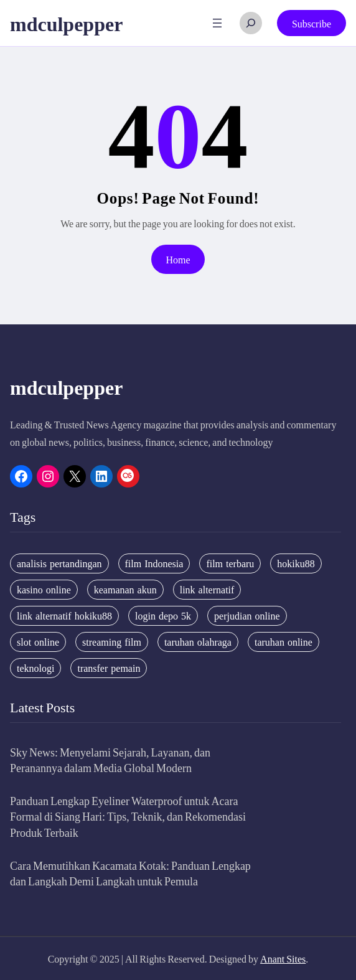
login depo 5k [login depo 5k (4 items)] (163, 616)
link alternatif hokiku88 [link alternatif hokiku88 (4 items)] (64, 616)
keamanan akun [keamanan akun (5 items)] (125, 590)
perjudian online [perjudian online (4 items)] (247, 616)
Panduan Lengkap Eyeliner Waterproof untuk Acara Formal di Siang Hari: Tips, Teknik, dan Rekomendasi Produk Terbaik (128, 816)
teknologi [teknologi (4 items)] (35, 668)
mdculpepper (66, 23)
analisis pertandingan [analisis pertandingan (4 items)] (59, 563)
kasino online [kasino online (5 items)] (44, 590)
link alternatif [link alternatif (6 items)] (207, 590)
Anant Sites (283, 959)
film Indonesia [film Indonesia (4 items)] (154, 563)
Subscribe (311, 23)
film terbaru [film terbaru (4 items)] (230, 563)
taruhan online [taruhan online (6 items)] (283, 642)
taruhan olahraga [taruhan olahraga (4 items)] (198, 642)
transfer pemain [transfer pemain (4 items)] (109, 668)
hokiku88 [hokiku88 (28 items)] (296, 563)
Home (178, 259)
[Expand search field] (251, 23)
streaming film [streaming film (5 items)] (112, 642)
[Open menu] (217, 23)
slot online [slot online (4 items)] (38, 642)
